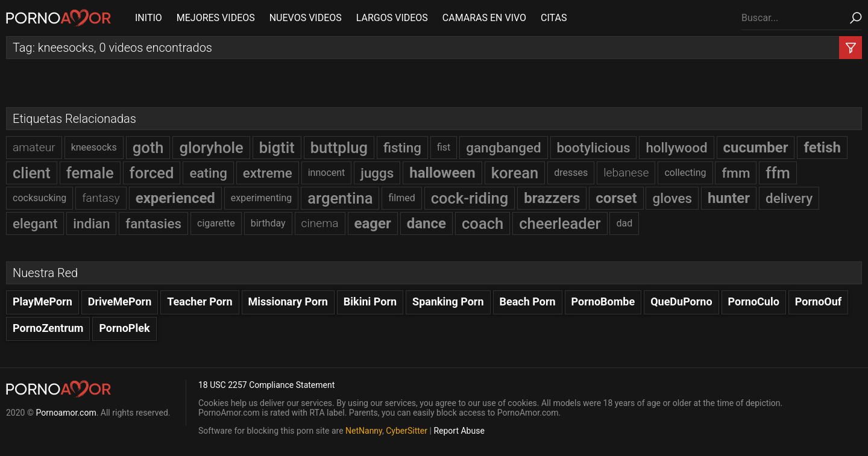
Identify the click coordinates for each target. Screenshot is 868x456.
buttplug (339, 148)
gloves (672, 198)
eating (208, 173)
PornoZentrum (48, 328)
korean (515, 173)
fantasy (101, 198)
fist (444, 147)
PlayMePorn (42, 301)
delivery (789, 198)
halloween (442, 173)
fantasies (153, 223)
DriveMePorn (120, 301)
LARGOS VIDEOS (392, 18)
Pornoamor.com (66, 413)
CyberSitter (407, 431)
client (32, 173)
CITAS (554, 18)
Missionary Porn (288, 301)
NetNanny (364, 431)
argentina (340, 198)
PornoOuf (818, 301)
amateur (34, 147)
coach (483, 223)
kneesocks (94, 147)
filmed (401, 198)
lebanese (626, 173)
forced (152, 173)
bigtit (277, 148)
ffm (778, 173)
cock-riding (470, 198)
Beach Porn (528, 301)
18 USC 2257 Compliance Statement (266, 385)
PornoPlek (124, 328)
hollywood (676, 148)
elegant (35, 223)
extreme (268, 173)
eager (373, 223)
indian (91, 223)
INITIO (149, 18)
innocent (327, 173)
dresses (571, 173)
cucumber (756, 148)
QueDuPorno (681, 301)
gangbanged (503, 148)
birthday (268, 223)
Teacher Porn (200, 301)
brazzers (552, 198)
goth (148, 148)
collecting (685, 173)
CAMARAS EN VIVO (484, 18)
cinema (320, 223)
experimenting (262, 198)
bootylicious (594, 148)
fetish (822, 148)
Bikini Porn (370, 301)
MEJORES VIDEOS (216, 18)
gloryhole (211, 148)
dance (426, 223)
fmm (736, 173)
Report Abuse (459, 431)
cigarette (216, 223)
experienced (175, 198)
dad (624, 223)
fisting (402, 148)
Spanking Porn (448, 301)
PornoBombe (603, 301)
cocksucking (39, 198)
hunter (729, 198)
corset (616, 198)
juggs (377, 173)
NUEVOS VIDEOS (306, 18)
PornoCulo (754, 301)
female (90, 173)
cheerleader (560, 223)
